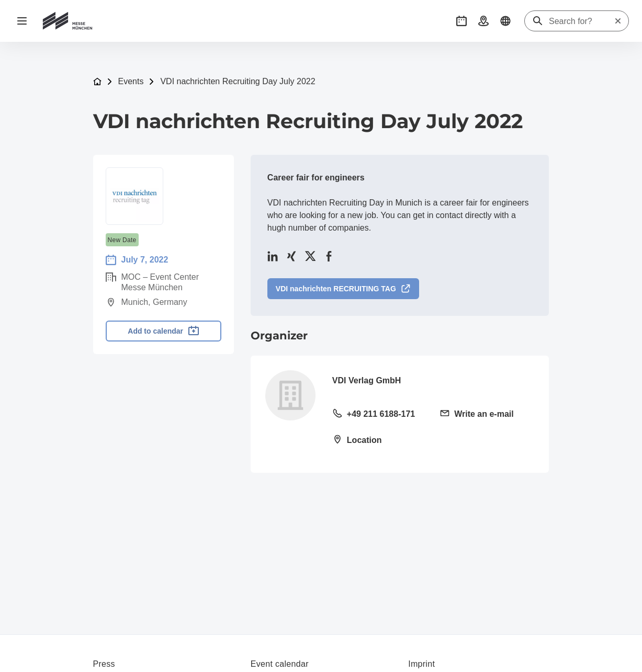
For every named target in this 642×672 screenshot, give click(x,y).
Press (104, 664)
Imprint (421, 664)
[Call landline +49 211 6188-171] (380, 415)
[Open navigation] (22, 21)
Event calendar (280, 664)
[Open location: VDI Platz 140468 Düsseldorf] (380, 441)
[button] (461, 21)
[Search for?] (581, 21)
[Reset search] (618, 21)
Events (131, 81)
